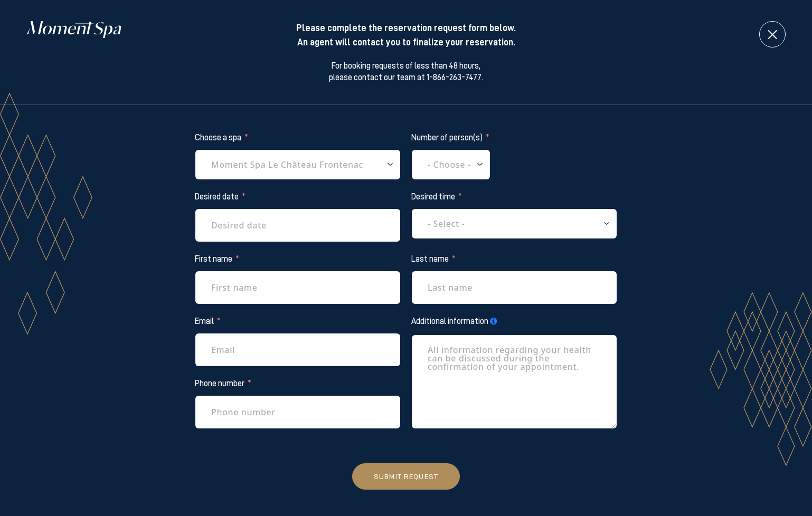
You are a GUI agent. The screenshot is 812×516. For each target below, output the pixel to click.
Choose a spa (218, 138)
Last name (430, 259)
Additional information (450, 321)
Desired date (217, 197)
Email (204, 321)
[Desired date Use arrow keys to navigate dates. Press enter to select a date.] (298, 225)
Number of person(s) (447, 138)
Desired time (433, 197)
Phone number (220, 384)
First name (214, 259)
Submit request (406, 476)
